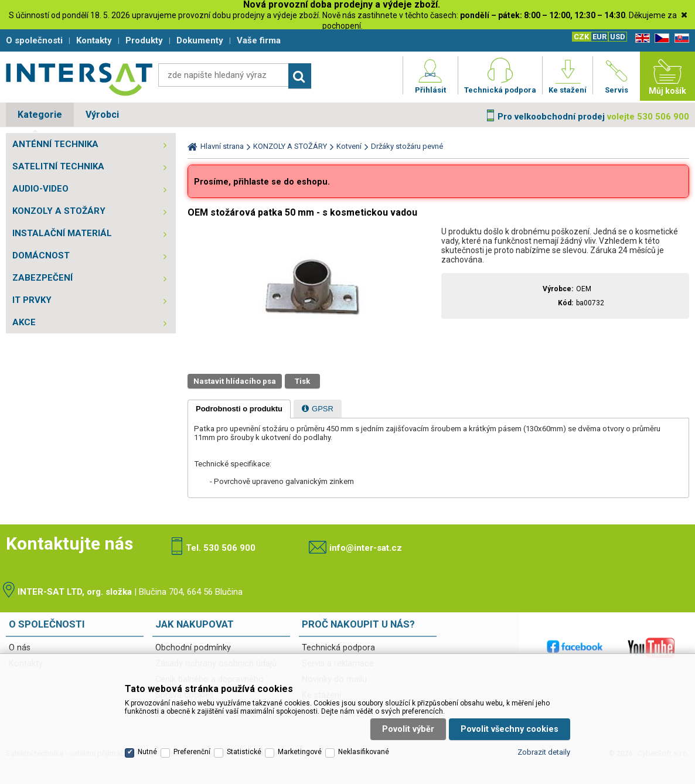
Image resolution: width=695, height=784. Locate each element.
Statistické (244, 752)
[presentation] (239, 409)
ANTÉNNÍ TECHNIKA (55, 144)
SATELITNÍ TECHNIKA (58, 166)
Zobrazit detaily (544, 752)
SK (680, 38)
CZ (660, 38)
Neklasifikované (364, 752)
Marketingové (300, 752)
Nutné (147, 752)
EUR (599, 37)
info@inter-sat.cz (366, 548)
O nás (20, 648)
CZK (581, 37)
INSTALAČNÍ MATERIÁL (62, 233)
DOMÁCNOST (41, 255)
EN (641, 38)
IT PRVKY (32, 300)
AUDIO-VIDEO (40, 189)
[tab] (239, 409)
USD (618, 37)
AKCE (24, 322)
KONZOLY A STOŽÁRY (59, 211)
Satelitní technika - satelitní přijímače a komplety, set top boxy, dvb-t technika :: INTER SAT (79, 79)
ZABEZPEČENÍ (42, 278)
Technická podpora (338, 648)
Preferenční (192, 752)
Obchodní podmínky (193, 648)
